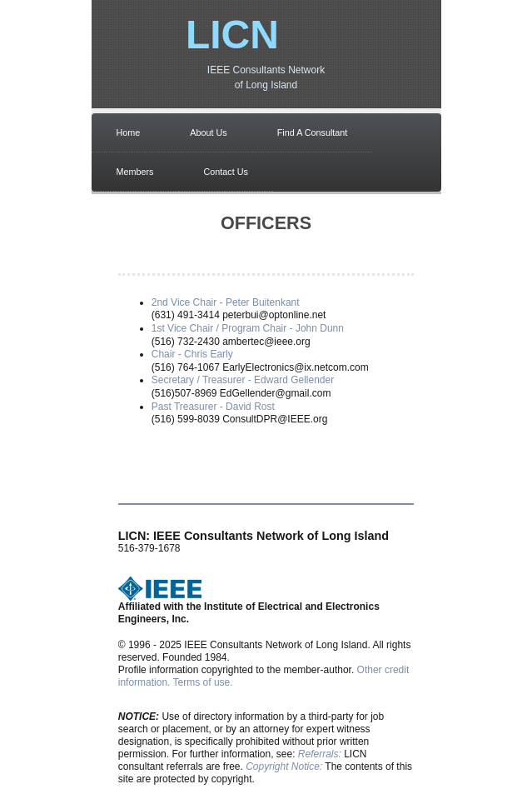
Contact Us (226, 172)
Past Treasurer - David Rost (213, 407)
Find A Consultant (313, 132)
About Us (208, 132)
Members (135, 172)
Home (129, 132)
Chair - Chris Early (192, 354)
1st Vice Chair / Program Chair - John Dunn (248, 328)
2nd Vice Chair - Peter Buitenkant (226, 302)
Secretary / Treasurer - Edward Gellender (243, 380)
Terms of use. (203, 682)
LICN (232, 35)
